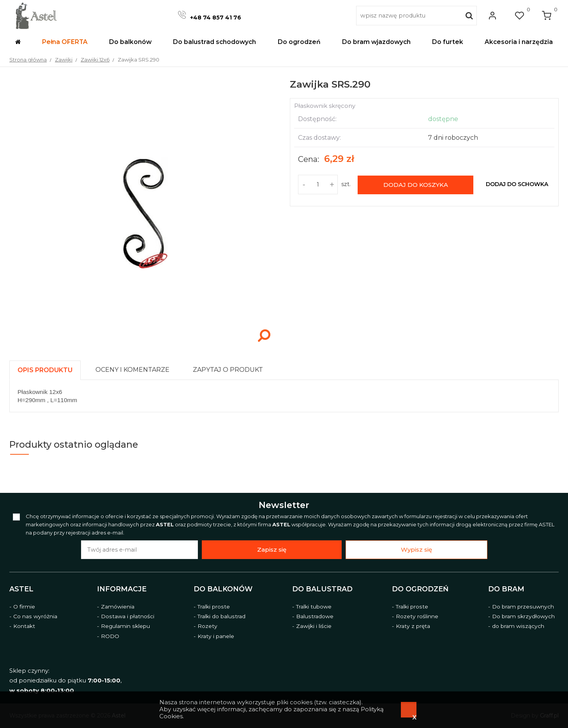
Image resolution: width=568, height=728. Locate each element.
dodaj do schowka (517, 184)
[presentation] (45, 370)
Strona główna (28, 60)
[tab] (49, 368)
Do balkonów (223, 589)
